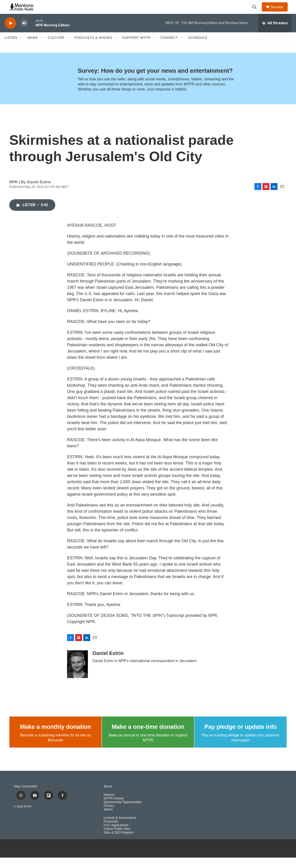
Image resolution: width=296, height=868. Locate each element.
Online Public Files (117, 839)
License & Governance (120, 828)
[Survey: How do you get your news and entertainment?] (37, 89)
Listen (11, 48)
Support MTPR (136, 48)
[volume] (24, 34)
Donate (280, 12)
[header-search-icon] (256, 12)
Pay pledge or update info (241, 737)
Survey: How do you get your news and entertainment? (155, 81)
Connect (169, 48)
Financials (111, 832)
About (108, 797)
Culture (56, 48)
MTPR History (114, 809)
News (33, 48)
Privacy (109, 816)
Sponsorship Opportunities (123, 812)
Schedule (198, 48)
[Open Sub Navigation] (21, 48)
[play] (10, 34)
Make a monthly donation (55, 737)
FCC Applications (116, 836)
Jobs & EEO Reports (119, 843)
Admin (108, 820)
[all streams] (275, 33)
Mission (109, 805)
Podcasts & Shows (93, 48)
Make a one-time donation (148, 737)
